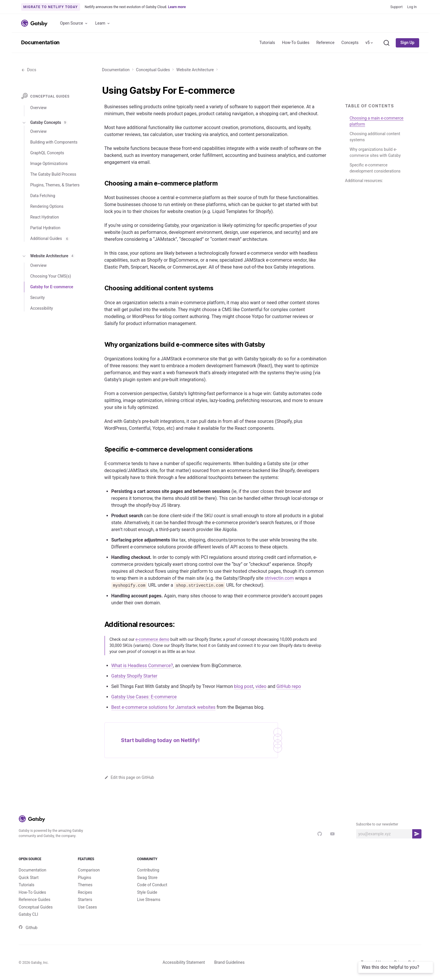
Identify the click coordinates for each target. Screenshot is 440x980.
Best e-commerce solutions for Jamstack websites (163, 707)
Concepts (350, 43)
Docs (29, 70)
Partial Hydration (45, 228)
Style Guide (147, 892)
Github (28, 928)
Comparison (89, 870)
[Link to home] (34, 23)
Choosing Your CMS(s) (51, 276)
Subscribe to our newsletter (377, 824)
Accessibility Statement (184, 962)
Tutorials (267, 43)
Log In (412, 7)
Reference (325, 43)
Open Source (74, 23)
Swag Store (147, 878)
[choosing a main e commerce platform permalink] (102, 183)
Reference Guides (35, 900)
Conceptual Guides (153, 70)
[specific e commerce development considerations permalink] (102, 449)
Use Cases (87, 907)
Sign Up (407, 43)
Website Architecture (195, 70)
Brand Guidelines (229, 962)
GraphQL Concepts (47, 153)
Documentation (40, 42)
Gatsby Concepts (45, 123)
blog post (244, 686)
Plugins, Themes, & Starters (55, 185)
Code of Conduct (152, 885)
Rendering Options (47, 206)
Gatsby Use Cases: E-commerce (144, 697)
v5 (370, 43)
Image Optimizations (49, 164)
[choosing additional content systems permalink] (102, 288)
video (261, 686)
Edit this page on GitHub (129, 777)
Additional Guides (50, 238)
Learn (103, 23)
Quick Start (29, 878)
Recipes (85, 892)
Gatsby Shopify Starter (134, 676)
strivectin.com (279, 578)
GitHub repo (289, 686)
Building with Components (54, 142)
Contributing (148, 870)
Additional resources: (364, 181)
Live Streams (149, 900)
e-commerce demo (152, 639)
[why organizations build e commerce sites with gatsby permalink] (102, 345)
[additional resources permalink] (102, 625)
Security (38, 298)
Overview (39, 108)
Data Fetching (43, 196)
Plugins (84, 878)
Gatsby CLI (28, 914)
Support (396, 7)
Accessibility (42, 308)
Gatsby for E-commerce (52, 287)
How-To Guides (296, 43)
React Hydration (45, 217)
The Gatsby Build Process (53, 174)
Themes (85, 885)
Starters (85, 900)
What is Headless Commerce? (142, 666)
